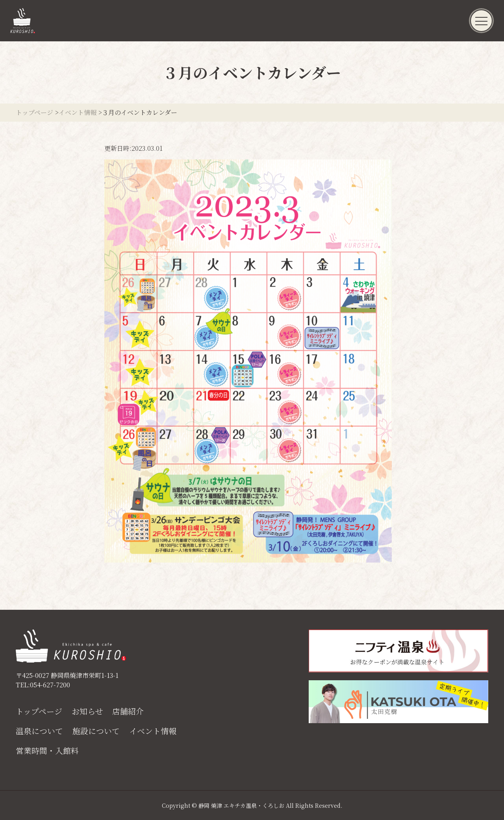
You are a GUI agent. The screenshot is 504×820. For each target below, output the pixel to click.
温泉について (39, 731)
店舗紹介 (128, 711)
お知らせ (87, 711)
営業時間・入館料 (47, 751)
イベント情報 (153, 731)
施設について (96, 731)
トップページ (39, 711)
